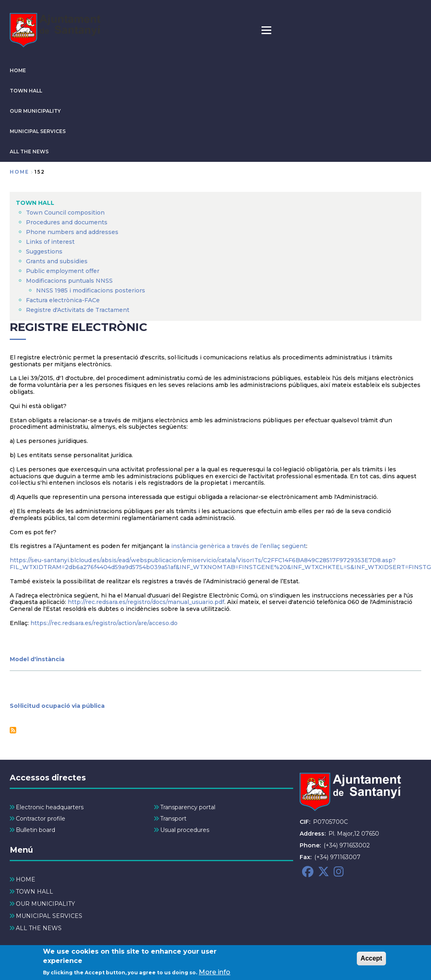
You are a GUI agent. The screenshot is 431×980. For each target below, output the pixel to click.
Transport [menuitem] (173, 819)
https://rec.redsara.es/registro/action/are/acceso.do (104, 623)
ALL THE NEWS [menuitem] (39, 928)
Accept (371, 960)
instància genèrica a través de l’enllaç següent (239, 546)
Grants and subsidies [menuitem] (57, 261)
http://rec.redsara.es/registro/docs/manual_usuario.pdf (146, 602)
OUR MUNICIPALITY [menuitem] (45, 904)
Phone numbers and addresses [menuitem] (72, 232)
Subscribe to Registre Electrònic (13, 730)
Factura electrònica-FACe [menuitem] (63, 300)
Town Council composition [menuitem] (65, 213)
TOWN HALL (26, 91)
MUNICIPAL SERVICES (38, 131)
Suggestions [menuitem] (44, 251)
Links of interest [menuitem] (50, 242)
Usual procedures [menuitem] (185, 830)
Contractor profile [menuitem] (41, 819)
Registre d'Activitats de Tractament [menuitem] (78, 310)
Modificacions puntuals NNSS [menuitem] (69, 281)
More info (214, 974)
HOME (18, 70)
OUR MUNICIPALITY (35, 111)
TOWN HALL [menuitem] (35, 203)
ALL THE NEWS (29, 152)
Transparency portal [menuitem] (188, 807)
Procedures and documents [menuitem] (67, 222)
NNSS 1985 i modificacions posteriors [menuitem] (91, 290)
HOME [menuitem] (26, 879)
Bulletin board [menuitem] (35, 830)
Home (19, 172)
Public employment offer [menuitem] (63, 271)
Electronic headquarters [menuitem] (50, 807)
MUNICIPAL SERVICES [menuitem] (49, 916)
